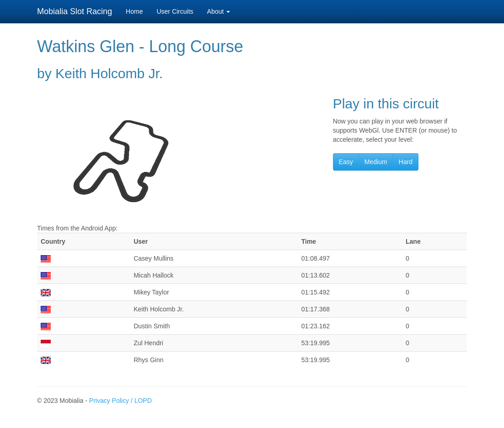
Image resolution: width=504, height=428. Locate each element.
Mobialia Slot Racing (75, 11)
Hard (406, 162)
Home (134, 11)
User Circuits (175, 11)
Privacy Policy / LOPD (121, 401)
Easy (346, 162)
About (219, 11)
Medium (376, 162)
